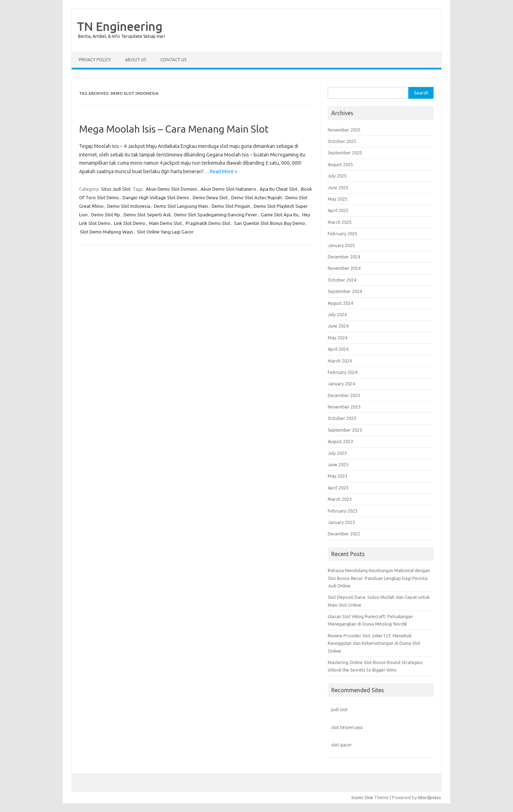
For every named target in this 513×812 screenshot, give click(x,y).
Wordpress (429, 797)
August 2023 (340, 441)
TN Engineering (120, 26)
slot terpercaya (347, 727)
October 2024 (342, 280)
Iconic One (362, 797)
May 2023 (338, 476)
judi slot (340, 709)
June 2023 (338, 464)
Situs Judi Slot (116, 189)
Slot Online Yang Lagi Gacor (165, 232)
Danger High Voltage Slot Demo (156, 197)
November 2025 (344, 130)
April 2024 (338, 349)
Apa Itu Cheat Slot (279, 189)
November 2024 (344, 268)
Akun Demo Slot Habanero (228, 189)
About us (136, 60)
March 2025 (340, 222)
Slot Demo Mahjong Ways (107, 232)
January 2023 (341, 522)
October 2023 (342, 418)
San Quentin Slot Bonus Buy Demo (270, 223)
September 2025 (345, 153)
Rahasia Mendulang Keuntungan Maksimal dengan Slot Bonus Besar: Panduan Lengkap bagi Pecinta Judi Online (379, 578)
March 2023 (340, 499)
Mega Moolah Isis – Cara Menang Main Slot (174, 129)
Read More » (224, 171)
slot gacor (342, 745)
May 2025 (338, 199)
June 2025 (338, 187)
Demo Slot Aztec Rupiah (256, 197)
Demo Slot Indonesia (129, 206)
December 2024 (344, 257)
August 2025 (340, 164)
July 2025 (337, 176)
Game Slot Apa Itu (280, 215)
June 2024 (338, 326)
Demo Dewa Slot (210, 197)
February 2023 (343, 511)
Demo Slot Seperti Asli (147, 215)
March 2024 (340, 361)
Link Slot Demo (130, 223)
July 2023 (337, 453)
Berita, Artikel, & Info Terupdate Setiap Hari (121, 36)
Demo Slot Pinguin (231, 206)
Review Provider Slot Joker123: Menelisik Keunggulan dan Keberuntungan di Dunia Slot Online (374, 643)
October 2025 (342, 141)
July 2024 (337, 314)
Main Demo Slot (165, 223)
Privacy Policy (95, 60)
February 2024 (343, 372)
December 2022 (344, 534)
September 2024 (345, 291)
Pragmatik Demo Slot (208, 223)
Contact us (173, 60)
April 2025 (338, 210)
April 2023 (338, 488)
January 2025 (341, 245)
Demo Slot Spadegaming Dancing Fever (216, 215)
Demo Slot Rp (106, 215)
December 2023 (344, 395)
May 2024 (338, 338)
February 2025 (343, 233)
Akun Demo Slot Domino (171, 189)
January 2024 (341, 384)
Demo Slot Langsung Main (181, 206)
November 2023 (344, 407)
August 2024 (340, 303)
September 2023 (345, 430)
